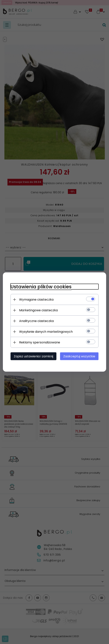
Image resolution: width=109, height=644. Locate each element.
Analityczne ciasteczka (36, 321)
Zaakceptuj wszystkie (79, 356)
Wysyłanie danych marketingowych (46, 332)
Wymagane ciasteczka (36, 300)
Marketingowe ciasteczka (38, 310)
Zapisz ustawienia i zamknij (33, 356)
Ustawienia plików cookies (41, 287)
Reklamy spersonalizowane (40, 342)
